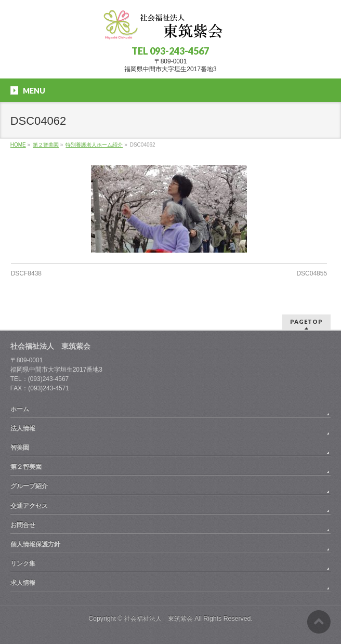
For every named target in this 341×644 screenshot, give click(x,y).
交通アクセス (29, 506)
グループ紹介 (29, 486)
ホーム (20, 409)
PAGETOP (306, 321)
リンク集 (23, 563)
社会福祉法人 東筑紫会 (159, 619)
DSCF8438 (26, 273)
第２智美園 (26, 467)
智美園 (20, 448)
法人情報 (23, 428)
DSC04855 (312, 273)
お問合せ (23, 525)
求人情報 (23, 583)
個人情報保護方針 (35, 544)
